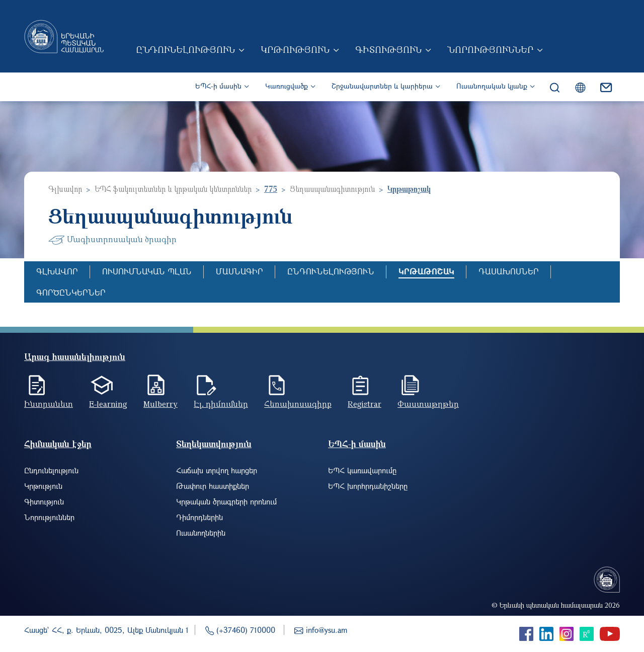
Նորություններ (490, 49)
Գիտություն (388, 49)
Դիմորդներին (199, 517)
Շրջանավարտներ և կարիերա (382, 86)
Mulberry (160, 404)
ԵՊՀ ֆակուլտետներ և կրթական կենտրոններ (173, 189)
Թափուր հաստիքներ (213, 486)
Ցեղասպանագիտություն (332, 189)
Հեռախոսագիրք (298, 404)
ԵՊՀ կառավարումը (362, 470)
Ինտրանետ (49, 404)
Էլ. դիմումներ (221, 404)
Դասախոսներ (509, 271)
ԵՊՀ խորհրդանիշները (368, 486)
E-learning (108, 404)
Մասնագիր (239, 271)
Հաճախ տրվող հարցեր (217, 470)
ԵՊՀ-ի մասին (218, 86)
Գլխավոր (65, 189)
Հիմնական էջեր (58, 444)
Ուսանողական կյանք (492, 86)
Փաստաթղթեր (428, 404)
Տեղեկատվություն (214, 444)
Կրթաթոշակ (426, 271)
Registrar (365, 404)
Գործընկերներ (71, 292)
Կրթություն (295, 49)
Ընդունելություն (185, 49)
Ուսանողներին (201, 533)
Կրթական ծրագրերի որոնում (226, 501)
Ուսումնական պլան (147, 271)
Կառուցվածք (287, 86)
